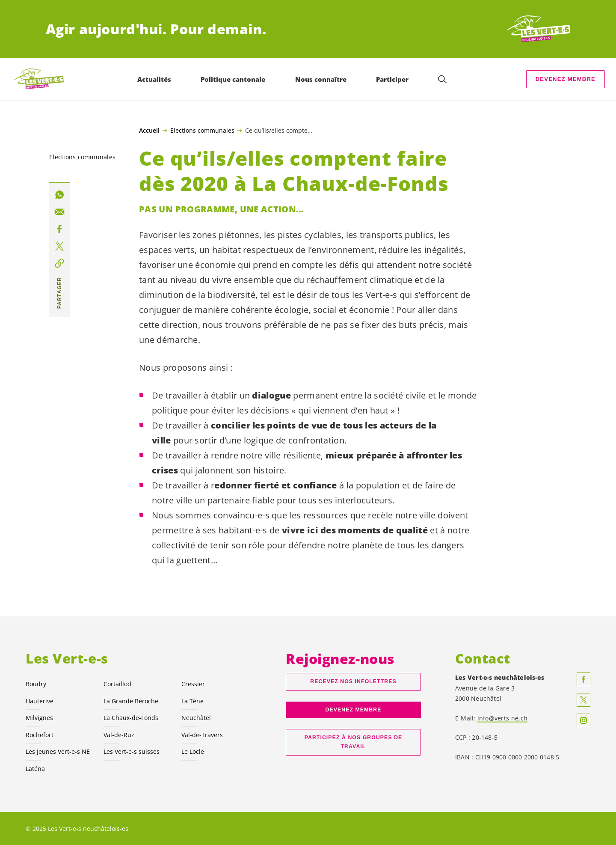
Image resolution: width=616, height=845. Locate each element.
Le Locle (193, 751)
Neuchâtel (196, 718)
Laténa (35, 769)
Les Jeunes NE (58, 751)
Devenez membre (566, 79)
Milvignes (39, 718)
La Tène (192, 701)
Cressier (193, 684)
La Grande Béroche (131, 701)
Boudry (36, 684)
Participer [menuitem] (392, 79)
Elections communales (202, 130)
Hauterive (40, 701)
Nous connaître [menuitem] (321, 79)
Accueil (149, 131)
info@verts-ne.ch (503, 718)
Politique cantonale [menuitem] (233, 79)
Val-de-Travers (202, 735)
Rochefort (40, 735)
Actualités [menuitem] (154, 79)
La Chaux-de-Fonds (131, 718)
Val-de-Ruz (119, 735)
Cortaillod (117, 684)
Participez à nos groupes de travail (354, 742)
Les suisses (132, 751)
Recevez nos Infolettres (353, 681)
